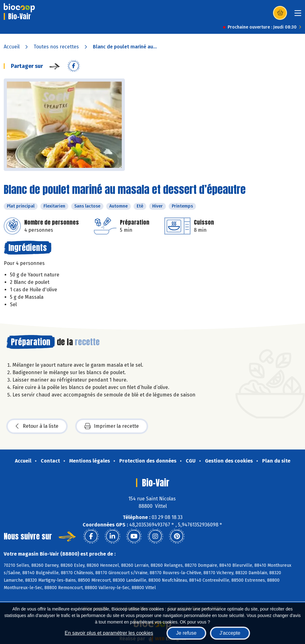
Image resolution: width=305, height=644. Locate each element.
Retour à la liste (37, 426)
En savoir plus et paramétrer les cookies (109, 633)
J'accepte (230, 633)
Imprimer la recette (112, 426)
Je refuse (186, 633)
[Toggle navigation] (298, 15)
